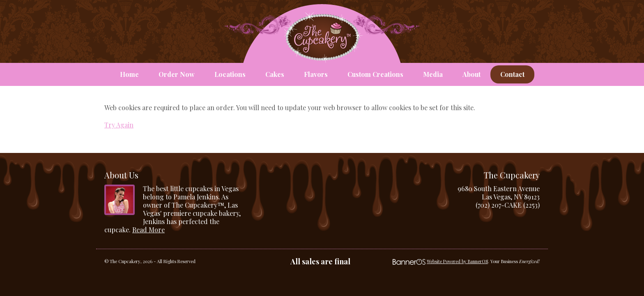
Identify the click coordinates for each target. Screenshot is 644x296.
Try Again (119, 125)
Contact (512, 74)
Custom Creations (375, 74)
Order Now (177, 74)
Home (129, 74)
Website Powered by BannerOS (457, 261)
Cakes (275, 74)
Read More (148, 230)
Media (433, 74)
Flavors (316, 74)
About (471, 74)
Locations (230, 74)
